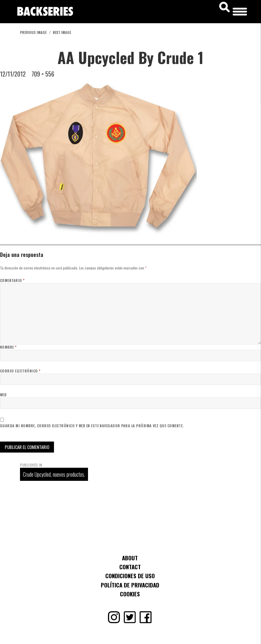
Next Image (62, 32)
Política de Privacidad (130, 585)
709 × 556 (43, 74)
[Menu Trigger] (240, 11)
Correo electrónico (20, 371)
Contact (130, 567)
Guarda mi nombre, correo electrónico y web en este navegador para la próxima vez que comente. (92, 426)
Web (3, 395)
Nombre (8, 347)
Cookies (130, 594)
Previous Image (33, 32)
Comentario (12, 280)
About (130, 558)
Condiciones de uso (130, 576)
